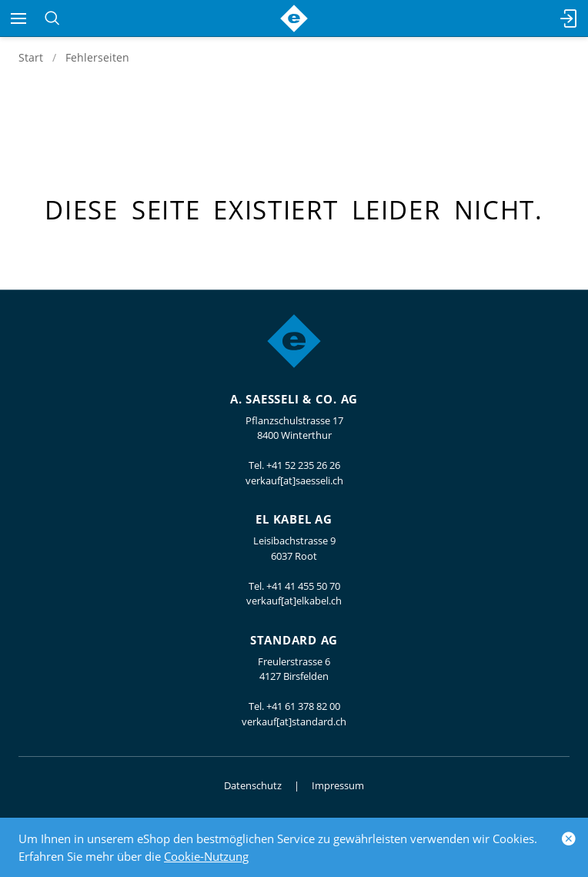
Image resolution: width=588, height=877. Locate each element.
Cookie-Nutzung (206, 856)
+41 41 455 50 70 (303, 586)
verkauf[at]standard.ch (294, 721)
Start (31, 57)
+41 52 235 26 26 (303, 465)
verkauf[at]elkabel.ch (294, 601)
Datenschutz (253, 785)
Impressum (338, 785)
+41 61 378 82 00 (303, 706)
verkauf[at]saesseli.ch (294, 480)
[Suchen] (52, 18)
